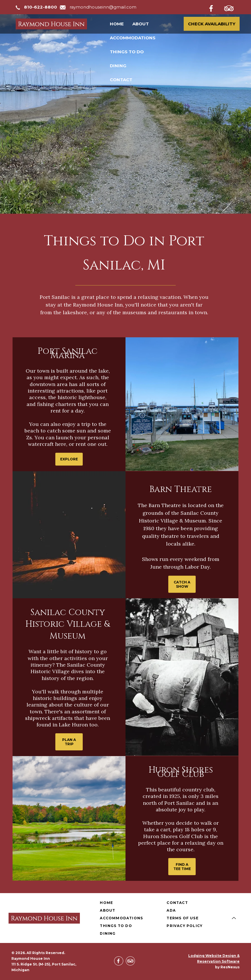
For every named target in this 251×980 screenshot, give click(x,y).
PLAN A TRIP (69, 742)
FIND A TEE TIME (182, 867)
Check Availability (212, 24)
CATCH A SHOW (182, 584)
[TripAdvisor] (232, 7)
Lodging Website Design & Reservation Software (214, 958)
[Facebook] (216, 7)
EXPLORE (69, 459)
